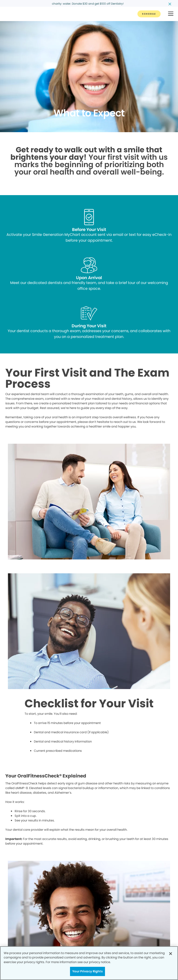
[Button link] (149, 14)
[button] (171, 14)
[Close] (171, 954)
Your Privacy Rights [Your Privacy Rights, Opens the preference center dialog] (87, 971)
